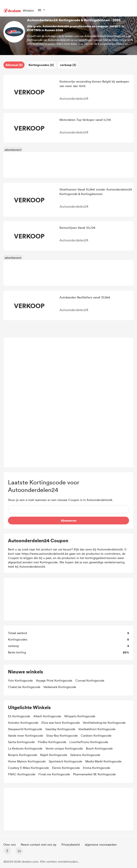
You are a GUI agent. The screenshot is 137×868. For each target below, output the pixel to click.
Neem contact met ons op (39, 844)
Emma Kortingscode (97, 768)
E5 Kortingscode (19, 716)
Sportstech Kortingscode (65, 761)
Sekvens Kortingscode (85, 755)
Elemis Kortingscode (66, 768)
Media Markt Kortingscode (103, 761)
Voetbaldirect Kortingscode (97, 729)
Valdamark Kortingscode (60, 687)
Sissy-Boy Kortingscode (62, 735)
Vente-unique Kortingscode (64, 748)
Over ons (10, 844)
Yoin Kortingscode (20, 680)
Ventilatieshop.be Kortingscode (104, 723)
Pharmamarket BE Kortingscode (94, 774)
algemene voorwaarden (101, 844)
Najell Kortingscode (54, 755)
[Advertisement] (69, 403)
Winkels (28, 10)
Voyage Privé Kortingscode (54, 680)
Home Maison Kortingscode (27, 761)
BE (40, 10)
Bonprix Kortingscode (23, 755)
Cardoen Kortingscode (96, 735)
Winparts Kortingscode (80, 716)
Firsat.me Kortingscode (54, 774)
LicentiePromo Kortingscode (89, 742)
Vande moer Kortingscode (26, 735)
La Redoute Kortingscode (25, 748)
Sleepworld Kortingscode (25, 729)
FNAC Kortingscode (22, 774)
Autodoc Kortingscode (23, 723)
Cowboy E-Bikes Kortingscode (28, 768)
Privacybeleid (71, 844)
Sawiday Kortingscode (60, 729)
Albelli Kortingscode (47, 716)
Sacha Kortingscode (21, 742)
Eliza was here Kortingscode (61, 723)
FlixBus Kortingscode (52, 742)
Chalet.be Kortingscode (24, 687)
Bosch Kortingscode (99, 748)
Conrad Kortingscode (90, 680)
